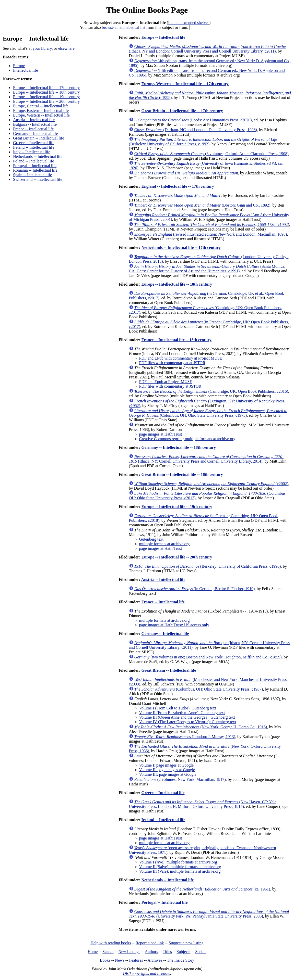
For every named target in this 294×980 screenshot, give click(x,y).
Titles (167, 952)
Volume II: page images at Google (167, 770)
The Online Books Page (147, 10)
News (120, 960)
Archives (155, 960)
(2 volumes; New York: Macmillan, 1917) (180, 779)
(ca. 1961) (202, 889)
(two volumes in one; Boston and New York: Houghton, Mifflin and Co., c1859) (208, 657)
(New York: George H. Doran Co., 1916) (201, 727)
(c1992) (212, 225)
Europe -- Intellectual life (163, 37)
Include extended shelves (189, 23)
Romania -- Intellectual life (35, 170)
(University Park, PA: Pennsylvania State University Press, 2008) (209, 914)
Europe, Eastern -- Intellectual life (41, 111)
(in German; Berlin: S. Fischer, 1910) (195, 589)
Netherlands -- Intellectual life (38, 156)
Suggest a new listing (186, 943)
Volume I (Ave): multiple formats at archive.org (178, 862)
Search (108, 952)
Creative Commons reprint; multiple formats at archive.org (187, 439)
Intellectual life (25, 70)
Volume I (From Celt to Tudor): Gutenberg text (178, 708)
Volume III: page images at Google (168, 774)
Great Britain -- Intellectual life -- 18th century (182, 474)
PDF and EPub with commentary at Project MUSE (181, 358)
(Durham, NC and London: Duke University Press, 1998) (196, 130)
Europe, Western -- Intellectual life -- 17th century (185, 84)
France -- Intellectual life (33, 129)
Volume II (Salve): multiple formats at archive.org (180, 867)
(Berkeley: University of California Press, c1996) (208, 566)
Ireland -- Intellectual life (34, 147)
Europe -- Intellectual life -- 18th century (46, 92)
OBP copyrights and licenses (146, 973)
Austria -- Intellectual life (34, 120)
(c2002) (211, 484)
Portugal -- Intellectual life (35, 166)
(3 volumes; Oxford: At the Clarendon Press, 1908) (211, 154)
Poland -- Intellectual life (33, 161)
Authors (151, 952)
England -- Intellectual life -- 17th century (178, 186)
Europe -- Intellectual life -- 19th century (46, 97)
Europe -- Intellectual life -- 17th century (46, 88)
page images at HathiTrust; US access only (174, 625)
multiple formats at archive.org (164, 544)
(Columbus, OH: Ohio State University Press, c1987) (199, 689)
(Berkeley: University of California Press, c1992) (203, 142)
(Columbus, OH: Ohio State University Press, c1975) (208, 413)
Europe (19, 66)
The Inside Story (181, 960)
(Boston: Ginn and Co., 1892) (202, 205)
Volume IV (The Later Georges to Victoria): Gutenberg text (188, 722)
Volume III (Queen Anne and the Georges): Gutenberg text (187, 717)
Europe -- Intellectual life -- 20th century (46, 101)
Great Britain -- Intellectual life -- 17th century (182, 111)
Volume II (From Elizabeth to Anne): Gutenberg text (182, 713)
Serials (201, 952)
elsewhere (66, 48)
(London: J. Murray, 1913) (185, 737)
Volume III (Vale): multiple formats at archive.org (180, 871)
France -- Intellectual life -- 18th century (176, 340)
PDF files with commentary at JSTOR (170, 386)
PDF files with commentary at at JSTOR (172, 363)
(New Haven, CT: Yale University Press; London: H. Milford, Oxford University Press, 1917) (203, 804)
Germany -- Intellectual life (35, 133)
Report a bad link (150, 943)
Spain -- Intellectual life (32, 175)
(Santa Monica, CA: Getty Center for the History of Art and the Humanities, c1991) (207, 269)
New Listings (129, 952)
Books (105, 960)
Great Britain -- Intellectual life (39, 138)
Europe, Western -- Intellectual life (41, 115)
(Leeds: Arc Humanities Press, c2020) (193, 120)
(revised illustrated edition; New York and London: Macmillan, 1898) (211, 234)
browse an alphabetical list (124, 27)
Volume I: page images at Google (166, 765)
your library (42, 48)
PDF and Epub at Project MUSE (166, 382)
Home (93, 952)
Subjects (183, 952)
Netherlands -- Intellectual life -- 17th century (181, 247)
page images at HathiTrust (161, 434)
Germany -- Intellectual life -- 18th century (178, 447)
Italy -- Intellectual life (32, 152)
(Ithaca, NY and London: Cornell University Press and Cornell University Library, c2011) (207, 49)
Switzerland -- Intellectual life (38, 179)
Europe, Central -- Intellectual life (41, 106)
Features (136, 960)
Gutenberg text (151, 539)
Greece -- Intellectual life (34, 143)
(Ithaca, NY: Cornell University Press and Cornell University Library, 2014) (206, 459)
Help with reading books (111, 943)
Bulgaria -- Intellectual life (35, 124)
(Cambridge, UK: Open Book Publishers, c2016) (211, 391)
